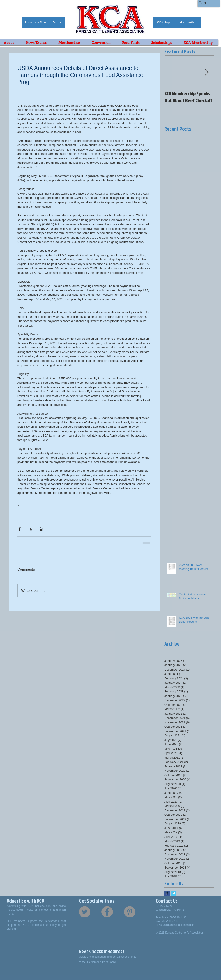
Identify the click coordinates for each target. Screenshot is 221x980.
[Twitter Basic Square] (174, 893)
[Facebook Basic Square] (167, 893)
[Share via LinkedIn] (42, 529)
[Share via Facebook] (20, 529)
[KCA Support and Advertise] (177, 22)
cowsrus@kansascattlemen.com (175, 925)
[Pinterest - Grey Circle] (130, 912)
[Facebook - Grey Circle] (107, 912)
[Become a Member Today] (43, 22)
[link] (207, 3)
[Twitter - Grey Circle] (85, 912)
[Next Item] (207, 72)
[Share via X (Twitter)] (31, 529)
